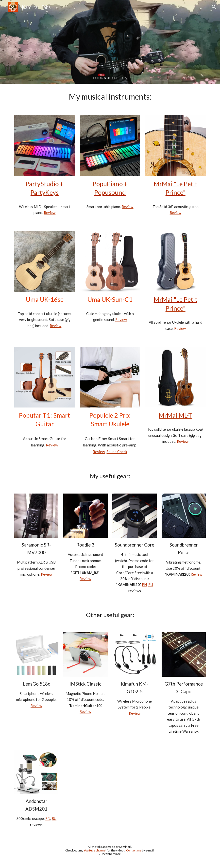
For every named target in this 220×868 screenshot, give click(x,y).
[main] (110, 97)
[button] (214, 7)
